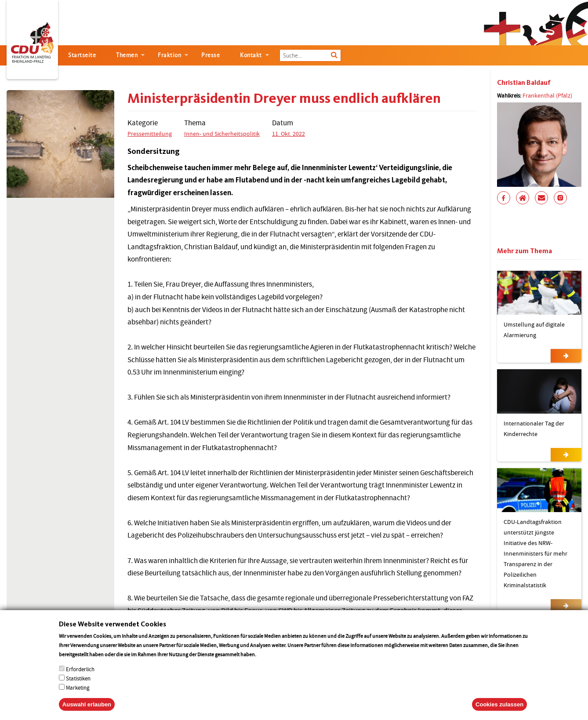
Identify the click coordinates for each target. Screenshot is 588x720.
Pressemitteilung (150, 134)
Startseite (82, 55)
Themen (127, 55)
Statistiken (78, 688)
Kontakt (251, 55)
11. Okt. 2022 (289, 134)
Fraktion (169, 55)
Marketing (78, 697)
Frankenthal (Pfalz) (547, 95)
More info (269, 664)
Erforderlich (80, 679)
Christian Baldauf (524, 82)
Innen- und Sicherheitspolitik (222, 134)
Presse (211, 55)
